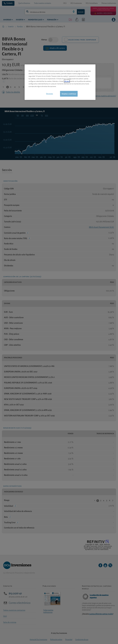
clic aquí (67, 81)
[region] (60, 82)
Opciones (49, 94)
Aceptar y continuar (69, 94)
